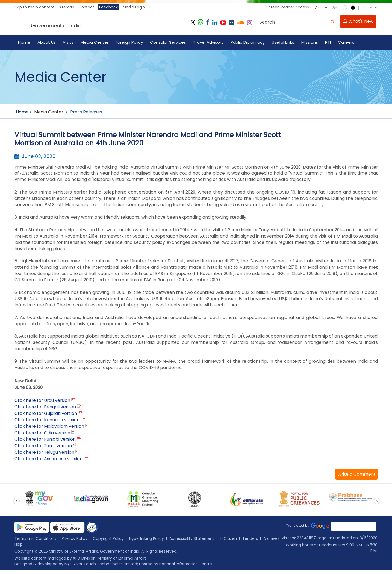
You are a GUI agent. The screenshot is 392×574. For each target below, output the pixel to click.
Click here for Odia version (43, 436)
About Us (47, 43)
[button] (356, 478)
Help (40, 548)
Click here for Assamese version (49, 463)
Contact (87, 7)
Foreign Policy (129, 43)
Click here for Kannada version (47, 423)
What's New (358, 22)
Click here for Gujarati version (46, 417)
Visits (68, 43)
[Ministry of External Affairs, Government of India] (67, 23)
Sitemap (67, 7)
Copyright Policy (109, 543)
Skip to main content (35, 7)
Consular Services (168, 43)
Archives (23, 548)
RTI (328, 43)
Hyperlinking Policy (147, 543)
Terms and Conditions (36, 543)
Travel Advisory (209, 43)
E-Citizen (229, 543)
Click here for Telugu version (45, 456)
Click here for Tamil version (44, 449)
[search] (333, 22)
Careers (347, 43)
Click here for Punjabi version (45, 443)
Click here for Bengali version (46, 410)
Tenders (251, 543)
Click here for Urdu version (43, 404)
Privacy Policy (75, 543)
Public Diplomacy (248, 43)
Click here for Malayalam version (50, 430)
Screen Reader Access (287, 7)
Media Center (95, 43)
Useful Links (283, 43)
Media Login (135, 7)
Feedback (110, 7)
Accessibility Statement (193, 543)
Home (24, 43)
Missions (310, 43)
